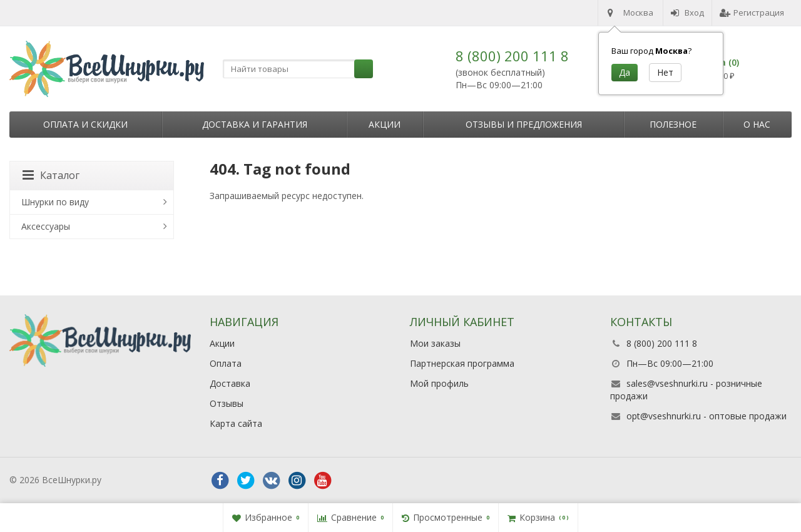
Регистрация (752, 13)
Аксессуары (46, 226)
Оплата (226, 363)
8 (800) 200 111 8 (512, 56)
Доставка (230, 383)
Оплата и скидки (85, 124)
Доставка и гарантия (255, 124)
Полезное (673, 124)
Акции (385, 124)
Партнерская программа (462, 363)
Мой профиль (439, 383)
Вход (687, 13)
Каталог (51, 175)
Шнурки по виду (55, 202)
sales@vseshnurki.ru (667, 383)
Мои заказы (435, 343)
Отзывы (227, 403)
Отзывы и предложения (524, 124)
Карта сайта (236, 423)
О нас (757, 124)
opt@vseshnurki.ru (664, 416)
